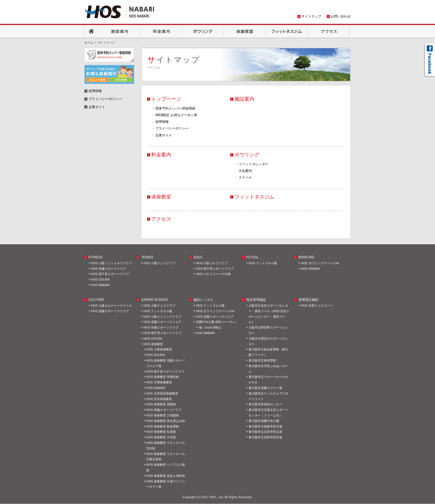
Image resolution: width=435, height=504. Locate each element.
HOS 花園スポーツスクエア (110, 311)
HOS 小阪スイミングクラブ (162, 317)
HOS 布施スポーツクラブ (108, 269)
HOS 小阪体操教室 (159, 349)
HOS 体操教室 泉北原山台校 (166, 421)
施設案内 (119, 31)
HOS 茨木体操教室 (159, 399)
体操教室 (245, 31)
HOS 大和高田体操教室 (162, 393)
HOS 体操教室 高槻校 (161, 404)
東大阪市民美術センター (265, 404)
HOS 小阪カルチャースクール (112, 306)
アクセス (329, 31)
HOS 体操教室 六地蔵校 (163, 415)
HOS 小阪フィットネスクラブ (112, 263)
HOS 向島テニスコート (317, 306)
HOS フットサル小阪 (263, 263)
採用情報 (162, 122)
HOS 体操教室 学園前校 (163, 377)
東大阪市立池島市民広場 (265, 437)
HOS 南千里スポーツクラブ (110, 274)
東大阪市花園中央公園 (264, 421)
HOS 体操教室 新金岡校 (163, 426)
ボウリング (203, 31)
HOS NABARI (100, 285)
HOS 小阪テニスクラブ (159, 263)
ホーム (89, 43)
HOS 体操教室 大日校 (161, 437)
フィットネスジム (287, 31)
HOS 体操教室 (153, 344)
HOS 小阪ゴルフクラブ (212, 263)
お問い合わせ (341, 16)
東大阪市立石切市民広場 (265, 432)
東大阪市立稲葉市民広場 (265, 426)
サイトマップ (311, 16)
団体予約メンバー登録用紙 (175, 108)
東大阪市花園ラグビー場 (265, 388)
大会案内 (245, 171)
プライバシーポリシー (172, 128)
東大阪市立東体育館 (262, 360)
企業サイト (164, 135)
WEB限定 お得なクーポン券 (176, 115)
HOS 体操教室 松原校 (161, 432)
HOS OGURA (100, 279)
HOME (91, 31)
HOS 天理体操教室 (159, 382)
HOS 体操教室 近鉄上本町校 (166, 476)
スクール (245, 177)
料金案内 (161, 31)
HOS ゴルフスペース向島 (213, 274)
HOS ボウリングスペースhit (320, 263)
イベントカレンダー (254, 164)
